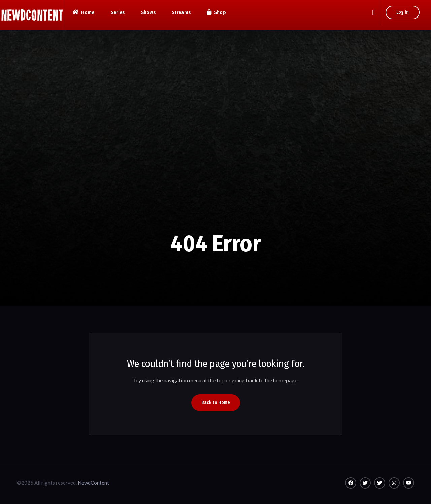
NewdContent (93, 483)
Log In (403, 12)
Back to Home (216, 402)
